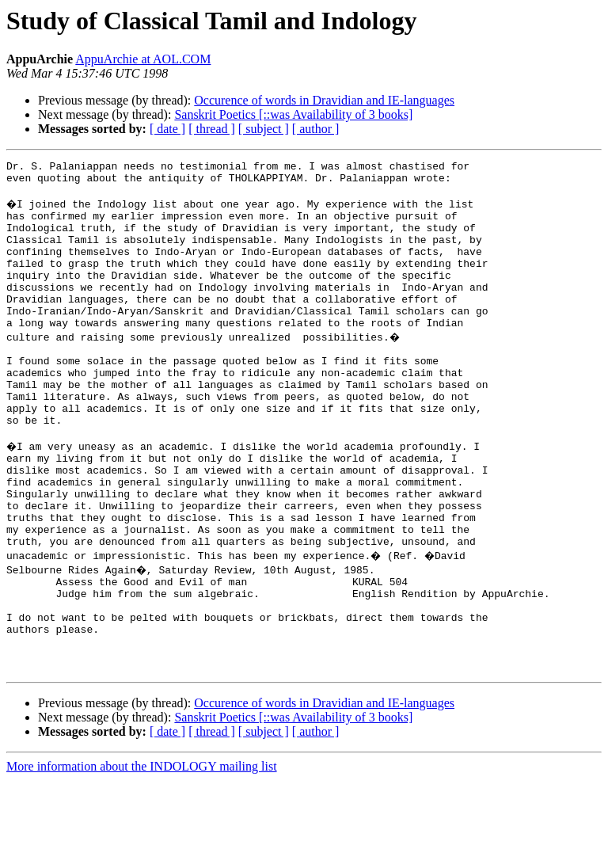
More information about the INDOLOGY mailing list (142, 854)
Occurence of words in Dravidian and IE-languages (324, 100)
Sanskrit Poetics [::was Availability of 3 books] (293, 114)
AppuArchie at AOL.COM (143, 59)
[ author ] (316, 129)
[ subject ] (264, 129)
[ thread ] (212, 129)
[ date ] (167, 129)
